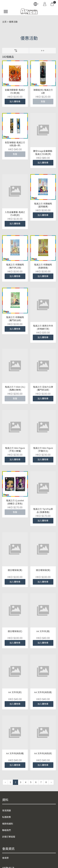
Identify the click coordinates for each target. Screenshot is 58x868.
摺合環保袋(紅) (15, 631)
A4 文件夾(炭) (15, 692)
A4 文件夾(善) (43, 631)
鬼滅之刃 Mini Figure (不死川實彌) (15, 450)
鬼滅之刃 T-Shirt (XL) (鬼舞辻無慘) (15, 388)
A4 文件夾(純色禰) (15, 753)
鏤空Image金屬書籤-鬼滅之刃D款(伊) (43, 153)
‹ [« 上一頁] (5, 782)
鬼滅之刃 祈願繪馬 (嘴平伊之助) (15, 266)
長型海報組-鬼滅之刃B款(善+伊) (15, 144)
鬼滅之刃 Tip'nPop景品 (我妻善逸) (43, 511)
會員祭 (5, 858)
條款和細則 (8, 824)
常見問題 (6, 811)
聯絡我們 (6, 830)
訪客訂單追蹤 (9, 837)
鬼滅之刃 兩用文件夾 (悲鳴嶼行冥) (43, 327)
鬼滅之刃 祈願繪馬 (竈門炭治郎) (15, 319)
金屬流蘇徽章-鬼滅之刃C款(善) (15, 91)
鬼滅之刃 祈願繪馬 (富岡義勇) (43, 205)
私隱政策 (6, 817)
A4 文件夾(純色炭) (43, 753)
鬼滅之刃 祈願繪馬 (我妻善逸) (43, 266)
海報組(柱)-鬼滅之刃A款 (43, 91)
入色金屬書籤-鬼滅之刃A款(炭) (15, 214)
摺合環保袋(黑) (15, 570)
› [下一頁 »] (51, 782)
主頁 (4, 22)
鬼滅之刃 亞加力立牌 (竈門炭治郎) (43, 388)
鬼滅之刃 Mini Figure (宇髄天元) (43, 450)
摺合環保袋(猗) (43, 570)
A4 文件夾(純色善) (43, 692)
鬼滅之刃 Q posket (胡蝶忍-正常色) (15, 477)
